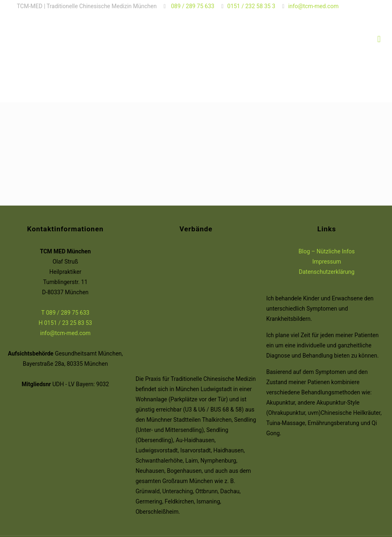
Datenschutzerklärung (327, 272)
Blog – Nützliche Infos (327, 251)
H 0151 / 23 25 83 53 (65, 323)
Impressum (327, 262)
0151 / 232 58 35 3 (252, 6)
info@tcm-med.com (314, 6)
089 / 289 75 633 (192, 6)
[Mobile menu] (379, 39)
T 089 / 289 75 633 (65, 313)
